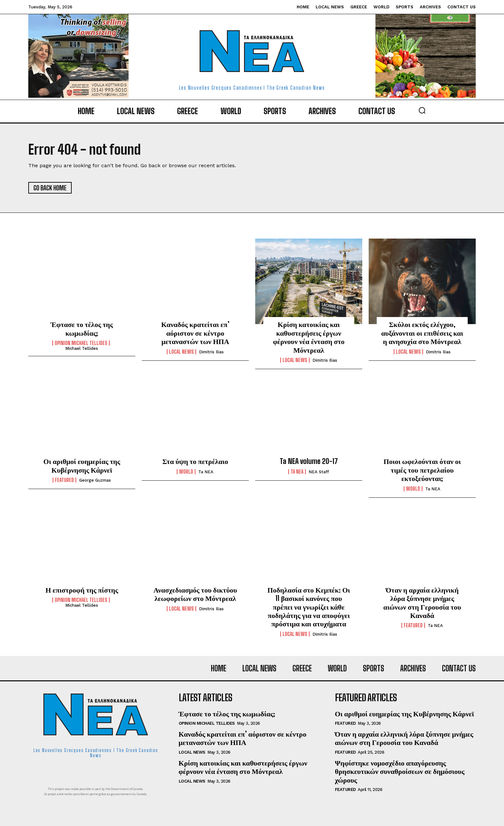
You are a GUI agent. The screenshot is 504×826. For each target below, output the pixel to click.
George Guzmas (95, 480)
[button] (422, 110)
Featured (64, 480)
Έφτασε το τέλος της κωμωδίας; (82, 328)
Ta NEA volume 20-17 (309, 461)
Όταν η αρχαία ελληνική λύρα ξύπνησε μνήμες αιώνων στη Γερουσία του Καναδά (422, 603)
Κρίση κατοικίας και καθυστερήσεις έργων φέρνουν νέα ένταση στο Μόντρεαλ (309, 337)
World (186, 472)
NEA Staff (319, 472)
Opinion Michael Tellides (81, 343)
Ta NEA (206, 472)
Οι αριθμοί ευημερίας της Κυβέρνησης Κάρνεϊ (82, 465)
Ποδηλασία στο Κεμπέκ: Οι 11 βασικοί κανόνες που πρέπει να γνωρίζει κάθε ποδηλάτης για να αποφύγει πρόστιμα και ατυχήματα (309, 607)
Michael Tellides (82, 348)
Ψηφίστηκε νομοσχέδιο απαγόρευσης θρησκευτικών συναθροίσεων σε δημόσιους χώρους (400, 771)
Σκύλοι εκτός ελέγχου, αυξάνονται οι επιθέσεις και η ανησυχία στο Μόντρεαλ (422, 333)
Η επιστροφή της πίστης (82, 590)
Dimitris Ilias (211, 352)
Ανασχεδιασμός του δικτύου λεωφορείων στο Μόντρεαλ (195, 594)
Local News (181, 352)
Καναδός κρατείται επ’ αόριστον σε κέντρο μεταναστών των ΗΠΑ (195, 333)
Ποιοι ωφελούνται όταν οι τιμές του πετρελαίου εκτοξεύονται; (422, 470)
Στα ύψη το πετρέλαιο (195, 461)
